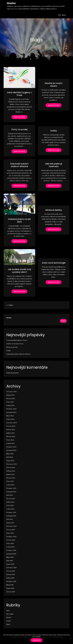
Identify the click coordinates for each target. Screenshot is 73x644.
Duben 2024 (10, 433)
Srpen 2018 (10, 588)
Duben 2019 (10, 578)
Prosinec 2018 (11, 581)
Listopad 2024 (11, 412)
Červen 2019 (11, 571)
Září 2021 (10, 519)
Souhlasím (36, 640)
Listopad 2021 (11, 516)
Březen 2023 (11, 478)
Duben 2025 (10, 395)
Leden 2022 (10, 509)
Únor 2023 (10, 481)
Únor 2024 (10, 440)
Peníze (9, 621)
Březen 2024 (11, 436)
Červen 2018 (11, 592)
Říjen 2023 (10, 454)
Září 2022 (10, 495)
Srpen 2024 (10, 419)
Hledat (9, 318)
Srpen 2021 (10, 523)
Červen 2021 (11, 530)
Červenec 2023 (12, 464)
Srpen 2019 (10, 564)
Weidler (11, 3)
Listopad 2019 (11, 554)
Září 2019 (10, 561)
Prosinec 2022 (11, 488)
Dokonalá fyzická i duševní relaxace (19, 165)
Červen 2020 (11, 540)
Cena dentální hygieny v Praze (19, 94)
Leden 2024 (10, 443)
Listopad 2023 (11, 450)
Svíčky (54, 131)
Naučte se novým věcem (54, 85)
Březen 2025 (11, 398)
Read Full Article (19, 117)
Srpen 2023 (10, 461)
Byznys (9, 617)
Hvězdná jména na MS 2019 (19, 220)
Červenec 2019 (11, 568)
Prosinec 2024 (11, 409)
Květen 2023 (11, 471)
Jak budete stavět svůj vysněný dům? (19, 271)
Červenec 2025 (11, 392)
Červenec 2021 (11, 526)
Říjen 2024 (10, 416)
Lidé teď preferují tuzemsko (54, 165)
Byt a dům (10, 614)
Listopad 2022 (11, 492)
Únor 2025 (10, 402)
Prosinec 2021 (11, 512)
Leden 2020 (10, 547)
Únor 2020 (10, 543)
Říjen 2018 (10, 585)
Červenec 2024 (12, 423)
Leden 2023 (10, 485)
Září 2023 (10, 457)
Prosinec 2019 (11, 550)
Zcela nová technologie (54, 263)
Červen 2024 (11, 426)
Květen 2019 (11, 574)
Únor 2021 (10, 533)
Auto (8, 610)
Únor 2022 (10, 505)
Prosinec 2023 (11, 447)
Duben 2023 (10, 474)
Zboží (8, 624)
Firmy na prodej (19, 129)
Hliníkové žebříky (54, 210)
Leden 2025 (10, 405)
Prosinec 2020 (11, 537)
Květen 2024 (11, 430)
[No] (71, 638)
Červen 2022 (11, 499)
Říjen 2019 (10, 557)
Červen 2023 (11, 467)
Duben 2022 (10, 502)
